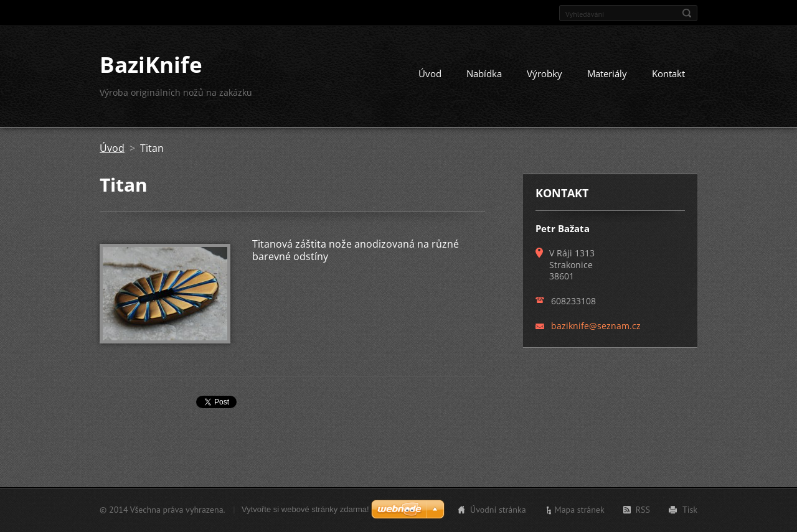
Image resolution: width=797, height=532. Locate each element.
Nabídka (484, 73)
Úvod (430, 73)
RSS (643, 510)
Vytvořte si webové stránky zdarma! (305, 509)
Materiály (607, 73)
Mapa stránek (580, 510)
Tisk (690, 510)
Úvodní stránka (498, 510)
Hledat (687, 13)
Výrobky (545, 73)
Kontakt (668, 73)
